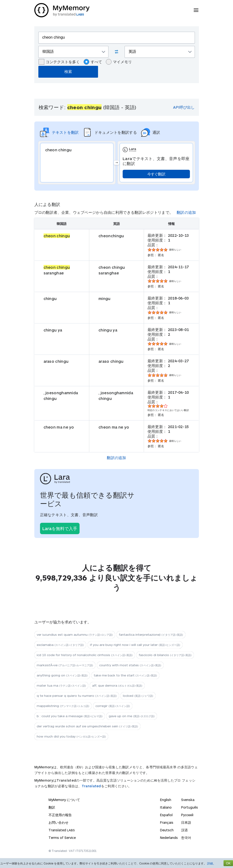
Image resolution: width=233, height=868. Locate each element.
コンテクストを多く (59, 62)
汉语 (184, 830)
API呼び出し (184, 107)
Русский (187, 815)
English (166, 800)
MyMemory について (64, 800)
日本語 (186, 822)
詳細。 (211, 863)
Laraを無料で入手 (60, 528)
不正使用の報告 (60, 815)
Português (190, 807)
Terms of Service (62, 838)
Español (166, 815)
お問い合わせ (58, 822)
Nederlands (169, 838)
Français (167, 822)
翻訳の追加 (186, 212)
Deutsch (167, 830)
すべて (93, 62)
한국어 (186, 838)
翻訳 (52, 807)
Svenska (188, 800)
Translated (91, 786)
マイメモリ (119, 62)
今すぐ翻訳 (156, 174)
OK (228, 863)
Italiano (166, 807)
